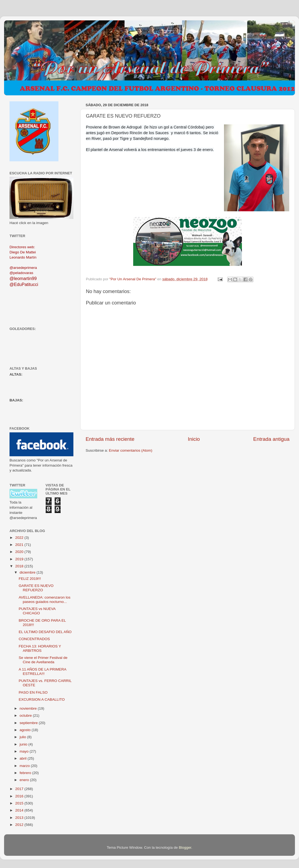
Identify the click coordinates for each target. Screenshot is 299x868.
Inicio (194, 439)
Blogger (185, 847)
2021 (20, 545)
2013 (20, 818)
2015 (20, 803)
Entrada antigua (271, 439)
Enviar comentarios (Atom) (131, 450)
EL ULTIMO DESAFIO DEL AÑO (45, 632)
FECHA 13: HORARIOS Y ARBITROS (40, 648)
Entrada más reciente (110, 439)
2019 (20, 559)
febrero (26, 773)
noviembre (29, 708)
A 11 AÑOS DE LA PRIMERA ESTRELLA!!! (43, 672)
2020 (20, 552)
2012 (20, 825)
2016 (20, 796)
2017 (20, 789)
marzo (25, 766)
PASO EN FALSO (33, 692)
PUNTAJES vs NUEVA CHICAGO (37, 611)
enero (25, 780)
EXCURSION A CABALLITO (42, 699)
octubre (26, 716)
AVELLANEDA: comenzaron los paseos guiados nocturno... (45, 600)
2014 (20, 810)
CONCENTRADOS (34, 639)
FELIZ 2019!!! (30, 579)
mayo (25, 751)
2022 (20, 538)
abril (24, 758)
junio (24, 744)
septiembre (29, 723)
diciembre (28, 572)
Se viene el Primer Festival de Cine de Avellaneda (43, 660)
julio (23, 737)
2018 (20, 566)
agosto (26, 730)
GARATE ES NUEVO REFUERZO (36, 588)
